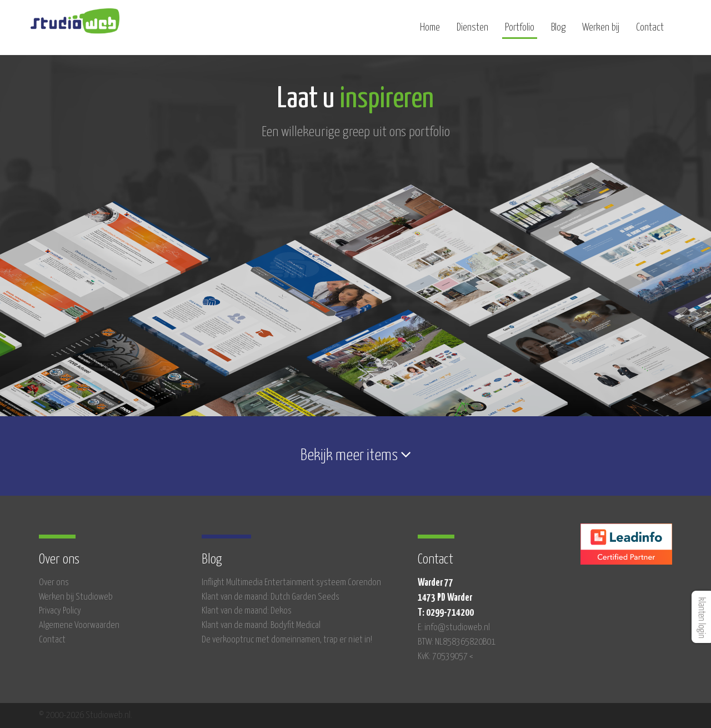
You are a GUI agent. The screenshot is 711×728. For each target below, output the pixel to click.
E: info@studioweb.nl (454, 628)
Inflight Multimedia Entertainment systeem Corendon (291, 583)
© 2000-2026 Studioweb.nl (85, 715)
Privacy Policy (60, 611)
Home (430, 32)
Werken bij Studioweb (76, 597)
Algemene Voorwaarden (79, 625)
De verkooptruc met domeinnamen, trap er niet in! (287, 640)
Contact (650, 32)
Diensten (472, 32)
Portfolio (520, 32)
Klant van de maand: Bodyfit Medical (261, 625)
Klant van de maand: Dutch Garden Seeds (271, 597)
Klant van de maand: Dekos (247, 611)
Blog (558, 32)
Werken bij (601, 32)
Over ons (54, 583)
